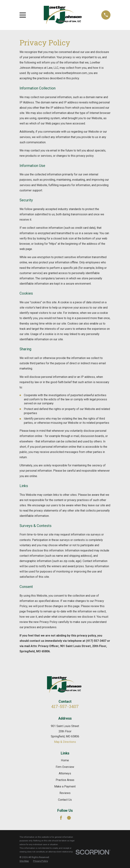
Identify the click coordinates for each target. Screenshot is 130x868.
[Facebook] (61, 818)
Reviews (65, 793)
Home (65, 760)
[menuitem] (24, 861)
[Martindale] (69, 818)
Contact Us (65, 800)
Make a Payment (65, 786)
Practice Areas (65, 780)
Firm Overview (65, 767)
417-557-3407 (65, 706)
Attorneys (65, 773)
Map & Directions (65, 742)
